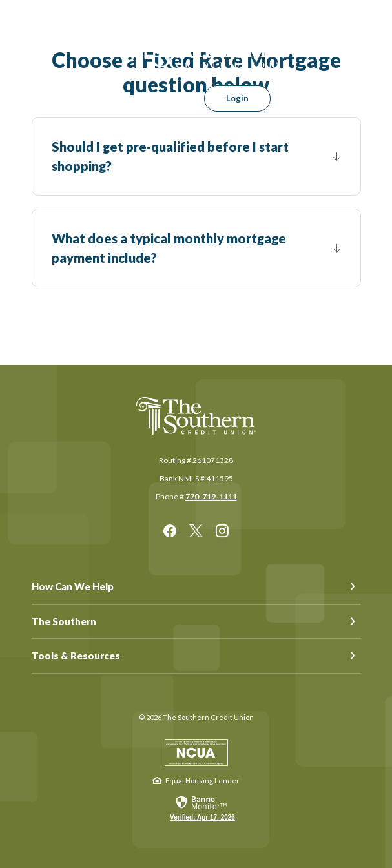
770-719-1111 (211, 496)
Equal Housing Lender (202, 780)
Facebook (170, 531)
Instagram (222, 531)
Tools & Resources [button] (76, 656)
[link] (202, 807)
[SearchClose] (169, 98)
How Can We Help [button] (73, 586)
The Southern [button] (64, 621)
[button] (196, 156)
